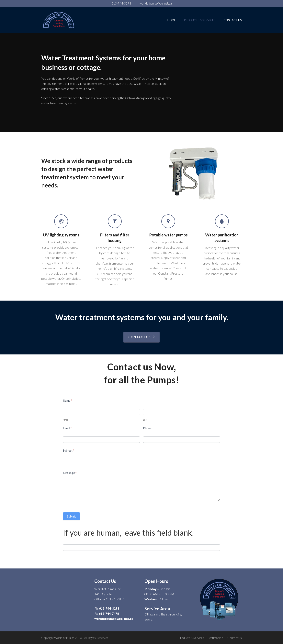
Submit (71, 516)
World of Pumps (64, 638)
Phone (147, 428)
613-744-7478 (109, 613)
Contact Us (235, 638)
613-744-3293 (121, 3)
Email (67, 428)
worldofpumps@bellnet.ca (156, 3)
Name (68, 400)
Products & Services (191, 638)
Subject (69, 450)
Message (70, 473)
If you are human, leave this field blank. (128, 533)
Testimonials (216, 638)
